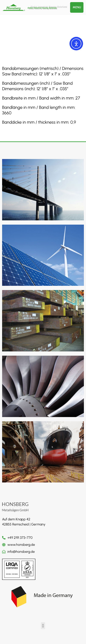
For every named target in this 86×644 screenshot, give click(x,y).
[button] (43, 626)
